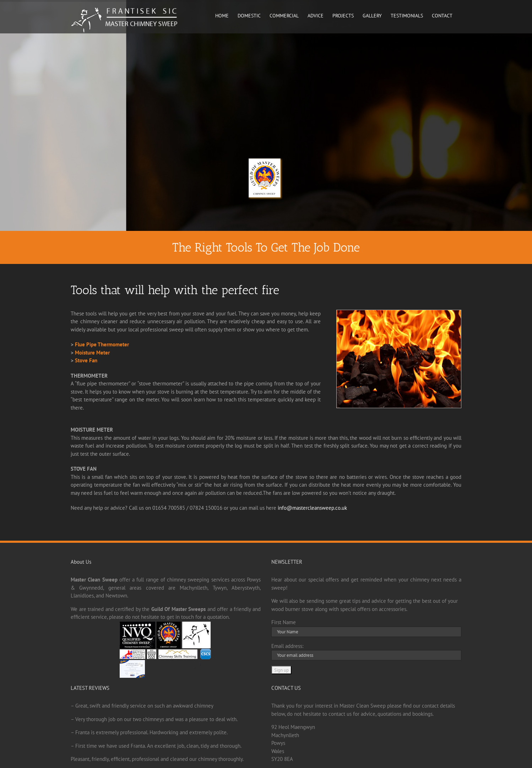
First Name (284, 622)
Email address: (287, 646)
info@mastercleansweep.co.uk (312, 508)
